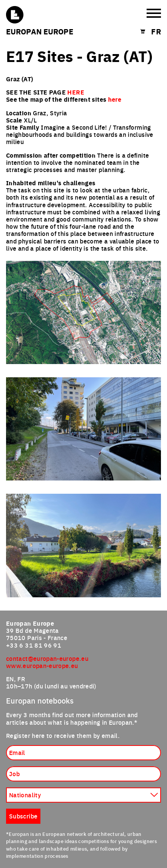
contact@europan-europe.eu (47, 658)
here (115, 99)
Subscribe (23, 816)
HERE (76, 92)
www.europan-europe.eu (42, 665)
